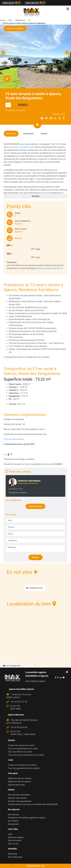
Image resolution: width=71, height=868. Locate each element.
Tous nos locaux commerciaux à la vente (26, 755)
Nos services (13, 815)
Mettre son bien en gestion (19, 782)
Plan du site (13, 844)
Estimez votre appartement (20, 801)
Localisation (28, 134)
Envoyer (36, 557)
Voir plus (36, 196)
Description (11, 134)
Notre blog (12, 854)
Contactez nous (35, 588)
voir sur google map (12, 666)
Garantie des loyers (16, 785)
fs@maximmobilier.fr (19, 493)
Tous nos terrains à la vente (20, 752)
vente (10, 20)
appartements (20, 20)
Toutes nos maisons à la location (22, 765)
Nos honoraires (15, 840)
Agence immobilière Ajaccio (21, 689)
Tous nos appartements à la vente (23, 749)
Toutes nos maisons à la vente (21, 745)
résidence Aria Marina (20, 147)
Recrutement (13, 824)
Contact (44, 134)
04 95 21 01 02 (17, 489)
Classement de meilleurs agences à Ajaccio (27, 818)
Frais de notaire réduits (14, 439)
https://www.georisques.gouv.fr (50, 268)
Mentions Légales (16, 837)
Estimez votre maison (17, 798)
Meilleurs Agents (38, 681)
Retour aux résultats (16, 28)
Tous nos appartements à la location (24, 768)
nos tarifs (22, 110)
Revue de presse (15, 857)
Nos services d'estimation (19, 795)
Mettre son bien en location (20, 778)
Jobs (10, 834)
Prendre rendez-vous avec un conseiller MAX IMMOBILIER (33, 804)
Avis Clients (13, 821)
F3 (29, 20)
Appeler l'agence (37, 506)
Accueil (3, 20)
